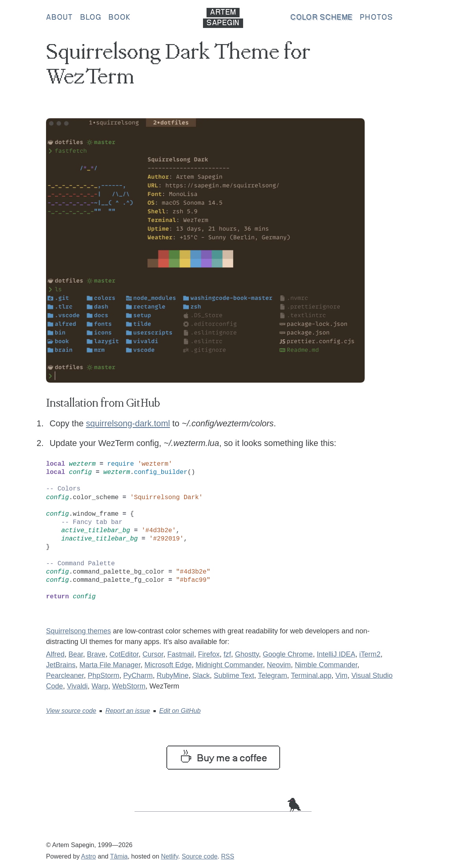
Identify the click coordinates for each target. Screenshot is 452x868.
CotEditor (124, 654)
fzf (227, 654)
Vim (341, 676)
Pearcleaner (65, 676)
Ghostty (247, 654)
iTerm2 (370, 654)
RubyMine (172, 676)
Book (120, 18)
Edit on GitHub (180, 711)
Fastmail (181, 654)
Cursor (153, 654)
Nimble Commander (326, 665)
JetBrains (61, 665)
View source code (71, 711)
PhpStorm (103, 676)
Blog (91, 18)
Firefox (209, 654)
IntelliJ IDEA (336, 654)
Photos (376, 18)
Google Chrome (288, 654)
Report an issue (128, 711)
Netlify (170, 856)
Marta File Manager (110, 665)
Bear (76, 654)
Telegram (273, 676)
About (60, 18)
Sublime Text (234, 676)
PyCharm (138, 676)
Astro (89, 856)
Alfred (55, 654)
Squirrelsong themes (78, 631)
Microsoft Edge (168, 665)
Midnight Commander (229, 665)
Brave (96, 654)
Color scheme (322, 18)
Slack (201, 676)
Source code (200, 856)
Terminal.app (311, 676)
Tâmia (119, 856)
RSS (228, 856)
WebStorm (129, 686)
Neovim (279, 665)
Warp (100, 686)
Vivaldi (77, 686)
